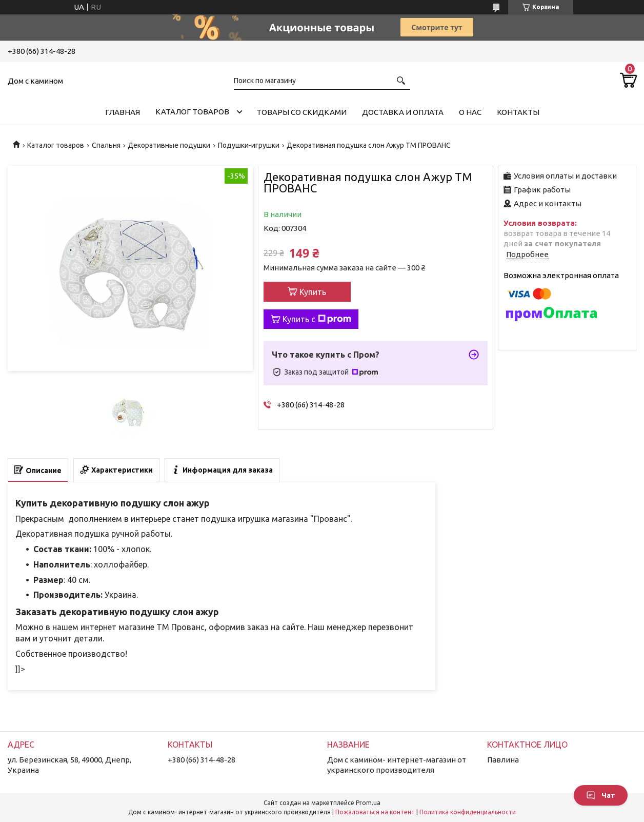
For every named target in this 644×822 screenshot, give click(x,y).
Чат (601, 795)
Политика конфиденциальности (468, 812)
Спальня (106, 145)
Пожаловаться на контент (375, 812)
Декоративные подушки (169, 145)
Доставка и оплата (403, 112)
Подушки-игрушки (249, 145)
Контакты (518, 112)
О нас (470, 112)
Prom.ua (368, 803)
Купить (313, 292)
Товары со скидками (301, 112)
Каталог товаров (192, 112)
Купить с (317, 319)
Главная (123, 112)
